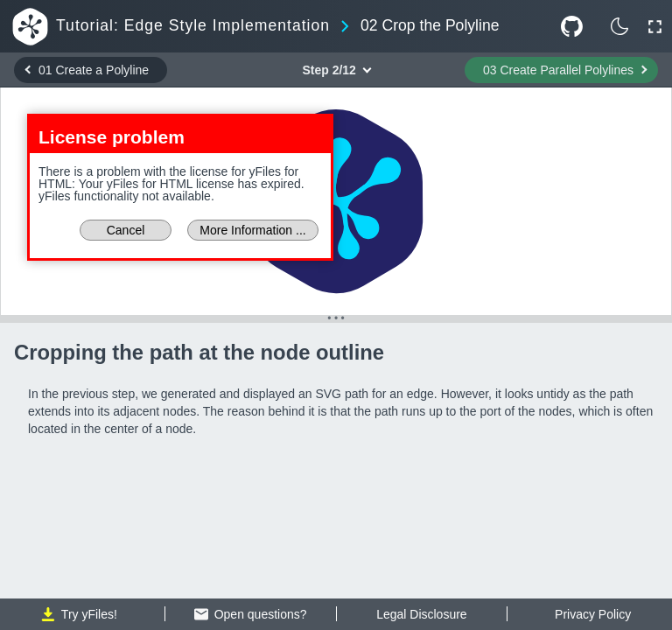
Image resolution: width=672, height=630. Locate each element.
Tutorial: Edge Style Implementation (193, 26)
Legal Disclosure (422, 614)
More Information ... (252, 230)
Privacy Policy (593, 614)
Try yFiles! (79, 614)
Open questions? (251, 614)
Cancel (126, 230)
